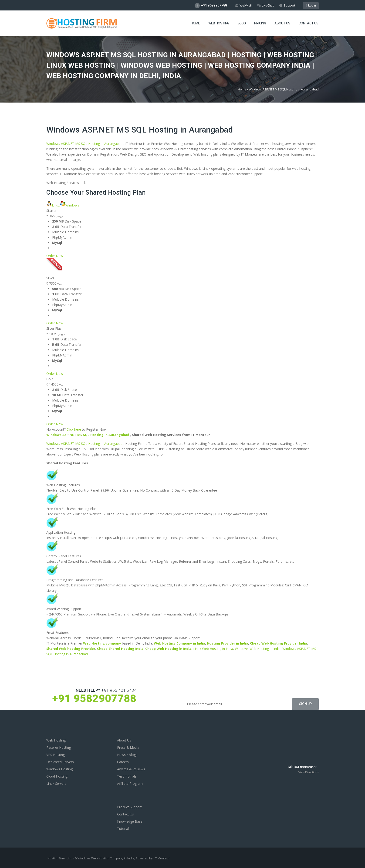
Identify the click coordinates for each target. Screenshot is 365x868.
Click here (74, 429)
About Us (282, 23)
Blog (242, 23)
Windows (69, 205)
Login (311, 5)
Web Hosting (219, 23)
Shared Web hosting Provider (71, 649)
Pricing (260, 23)
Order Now (55, 256)
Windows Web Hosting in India (258, 649)
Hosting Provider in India (228, 643)
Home (195, 23)
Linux (53, 205)
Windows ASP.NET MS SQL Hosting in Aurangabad (140, 130)
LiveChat (265, 5)
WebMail (243, 5)
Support (287, 5)
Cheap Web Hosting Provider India (279, 643)
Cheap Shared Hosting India (120, 649)
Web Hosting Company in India (179, 643)
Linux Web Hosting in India (213, 649)
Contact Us (309, 23)
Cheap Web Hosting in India (168, 649)
